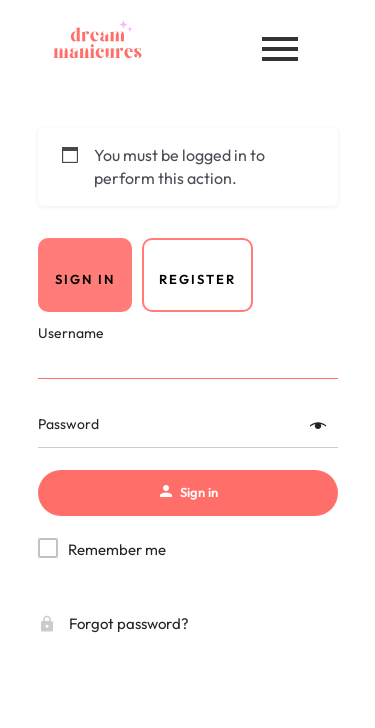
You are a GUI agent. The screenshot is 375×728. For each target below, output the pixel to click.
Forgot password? (113, 623)
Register (197, 279)
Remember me (117, 549)
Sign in (85, 279)
